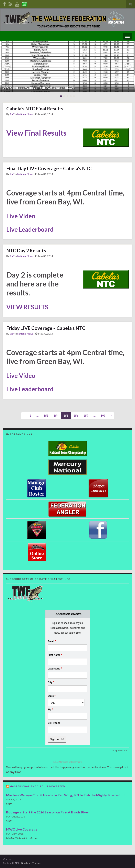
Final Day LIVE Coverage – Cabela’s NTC (49, 168)
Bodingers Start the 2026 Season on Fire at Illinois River (48, 812)
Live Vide (19, 216)
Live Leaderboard (30, 229)
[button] (7, 67)
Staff (12, 114)
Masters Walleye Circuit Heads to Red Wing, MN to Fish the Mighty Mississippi (65, 795)
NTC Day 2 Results (26, 250)
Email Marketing (61, 762)
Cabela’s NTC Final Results (35, 109)
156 (76, 415)
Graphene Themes (31, 863)
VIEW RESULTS (27, 307)
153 (46, 415)
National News (25, 114)
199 (103, 415)
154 (56, 415)
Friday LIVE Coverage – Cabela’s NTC (46, 328)
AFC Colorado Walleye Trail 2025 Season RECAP (39, 87)
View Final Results (36, 133)
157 (86, 415)
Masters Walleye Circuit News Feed (37, 786)
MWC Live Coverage (22, 829)
